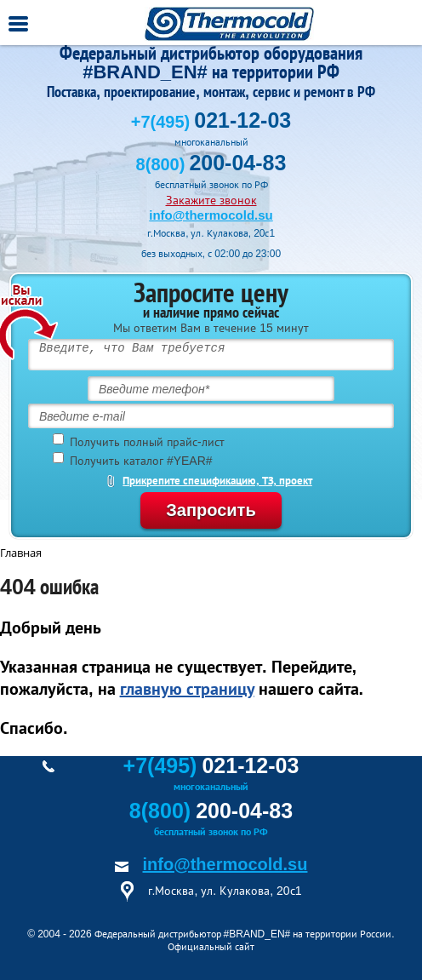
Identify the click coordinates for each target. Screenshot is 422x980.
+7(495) (211, 122)
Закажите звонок (211, 200)
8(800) (211, 164)
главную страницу (187, 689)
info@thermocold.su (211, 215)
